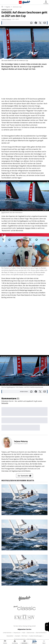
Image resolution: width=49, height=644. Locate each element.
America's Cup (17, 7)
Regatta (8, 7)
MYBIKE (15, 627)
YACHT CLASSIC (13, 624)
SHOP (5, 624)
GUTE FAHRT (23, 627)
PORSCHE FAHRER (28, 630)
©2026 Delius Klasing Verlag (24, 636)
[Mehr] (47, 628)
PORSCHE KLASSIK (15, 630)
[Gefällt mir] (47, 625)
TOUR (9, 627)
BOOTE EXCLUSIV (25, 624)
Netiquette (5, 322)
